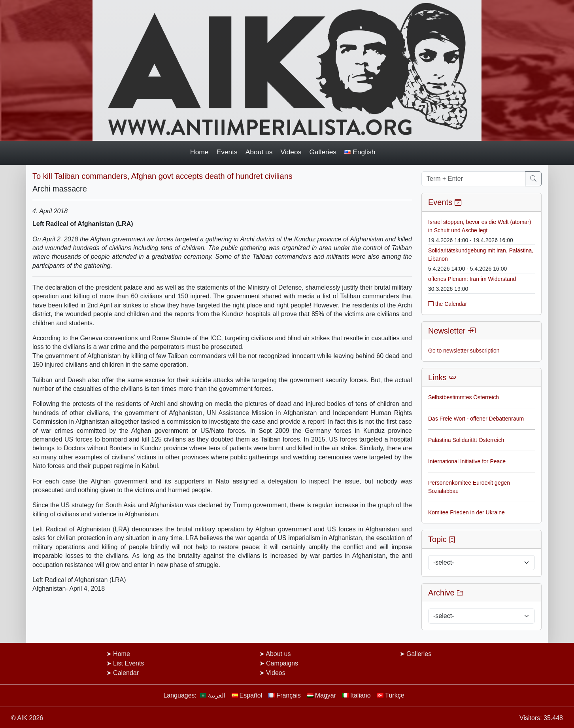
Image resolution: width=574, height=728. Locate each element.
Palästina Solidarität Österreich (466, 440)
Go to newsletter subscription (464, 351)
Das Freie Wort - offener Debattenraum (476, 419)
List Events (128, 663)
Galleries (323, 152)
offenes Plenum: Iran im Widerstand (472, 279)
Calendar (126, 673)
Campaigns (282, 663)
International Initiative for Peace (467, 461)
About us (259, 152)
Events (227, 152)
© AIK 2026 (27, 718)
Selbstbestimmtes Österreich (464, 397)
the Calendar (447, 304)
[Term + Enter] (473, 179)
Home (199, 152)
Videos (291, 152)
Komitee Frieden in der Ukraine (466, 512)
